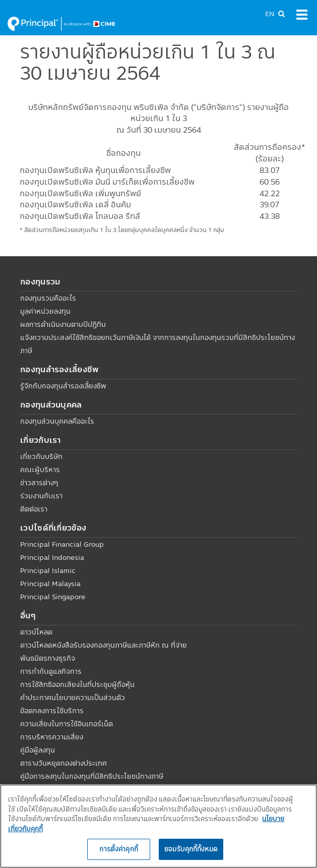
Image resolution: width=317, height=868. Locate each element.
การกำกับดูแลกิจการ (51, 671)
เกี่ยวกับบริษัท (41, 456)
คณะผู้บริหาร (40, 470)
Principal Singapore (53, 597)
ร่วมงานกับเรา (41, 496)
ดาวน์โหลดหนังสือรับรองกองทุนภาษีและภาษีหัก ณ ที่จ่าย (104, 645)
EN (270, 14)
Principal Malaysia (50, 584)
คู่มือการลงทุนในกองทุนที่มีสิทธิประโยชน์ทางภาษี (92, 776)
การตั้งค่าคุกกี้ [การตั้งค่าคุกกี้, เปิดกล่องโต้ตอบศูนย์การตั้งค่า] (118, 849)
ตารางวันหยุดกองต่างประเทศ (64, 763)
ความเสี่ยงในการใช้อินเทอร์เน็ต (67, 724)
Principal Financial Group (62, 544)
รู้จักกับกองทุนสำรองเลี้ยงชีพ (63, 386)
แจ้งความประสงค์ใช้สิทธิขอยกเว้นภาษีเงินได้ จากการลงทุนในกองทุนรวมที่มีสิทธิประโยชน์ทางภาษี (157, 344)
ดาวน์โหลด (36, 632)
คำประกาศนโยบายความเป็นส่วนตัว (73, 698)
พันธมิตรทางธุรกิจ (48, 658)
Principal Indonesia (52, 557)
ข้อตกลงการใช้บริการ (52, 711)
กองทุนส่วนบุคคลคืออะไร (57, 421)
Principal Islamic (48, 570)
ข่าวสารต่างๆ (39, 483)
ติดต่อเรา (34, 509)
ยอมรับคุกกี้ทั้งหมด (191, 849)
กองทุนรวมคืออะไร (48, 298)
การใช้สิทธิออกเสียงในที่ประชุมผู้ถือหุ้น (77, 684)
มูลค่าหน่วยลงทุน (45, 311)
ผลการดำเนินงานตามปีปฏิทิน (63, 324)
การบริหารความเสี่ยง (52, 737)
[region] (158, 826)
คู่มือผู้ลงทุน (38, 750)
